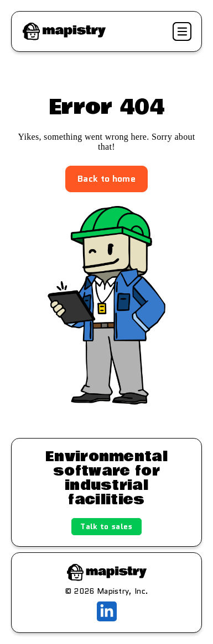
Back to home (106, 179)
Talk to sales (106, 526)
